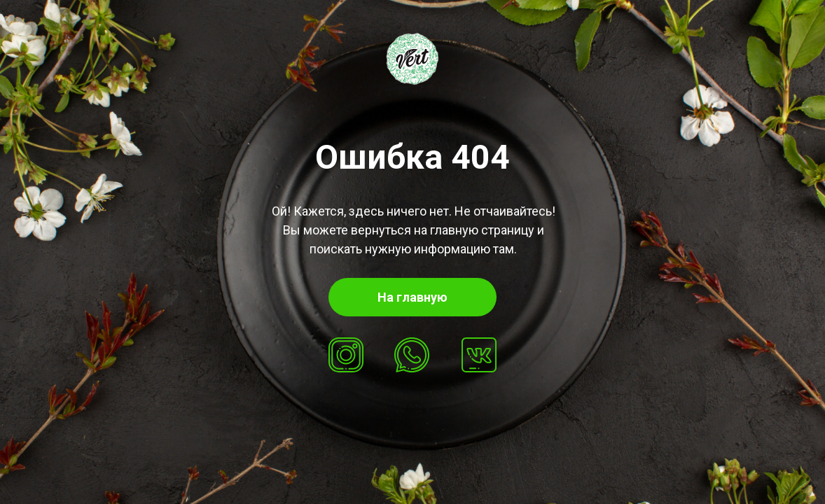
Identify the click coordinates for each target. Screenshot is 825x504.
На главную (412, 297)
